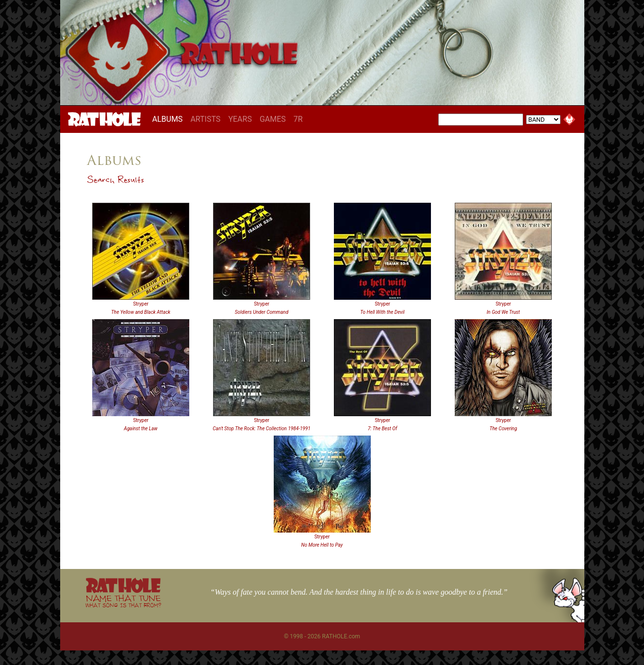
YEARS (240, 119)
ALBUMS (170, 119)
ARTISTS (205, 119)
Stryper (141, 304)
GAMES (273, 119)
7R (298, 119)
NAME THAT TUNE (123, 601)
